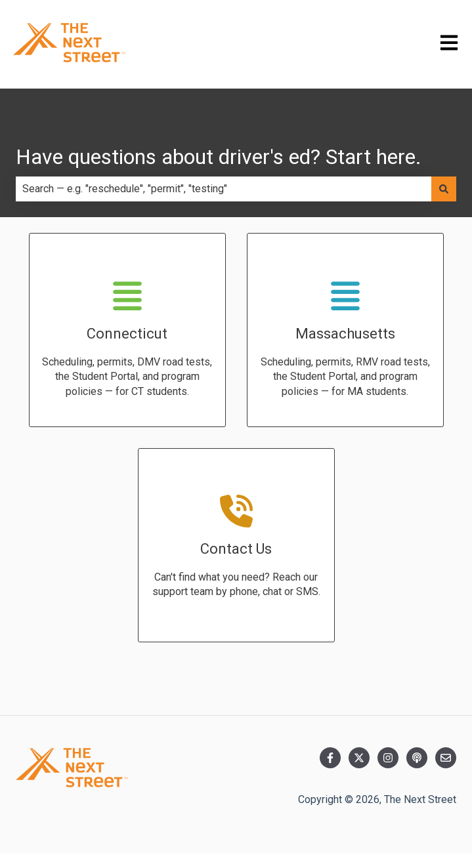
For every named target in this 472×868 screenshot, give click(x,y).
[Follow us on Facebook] (330, 758)
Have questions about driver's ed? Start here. (219, 157)
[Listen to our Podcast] (417, 758)
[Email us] (446, 758)
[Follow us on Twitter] (359, 758)
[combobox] (224, 189)
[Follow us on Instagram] (388, 758)
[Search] (444, 189)
